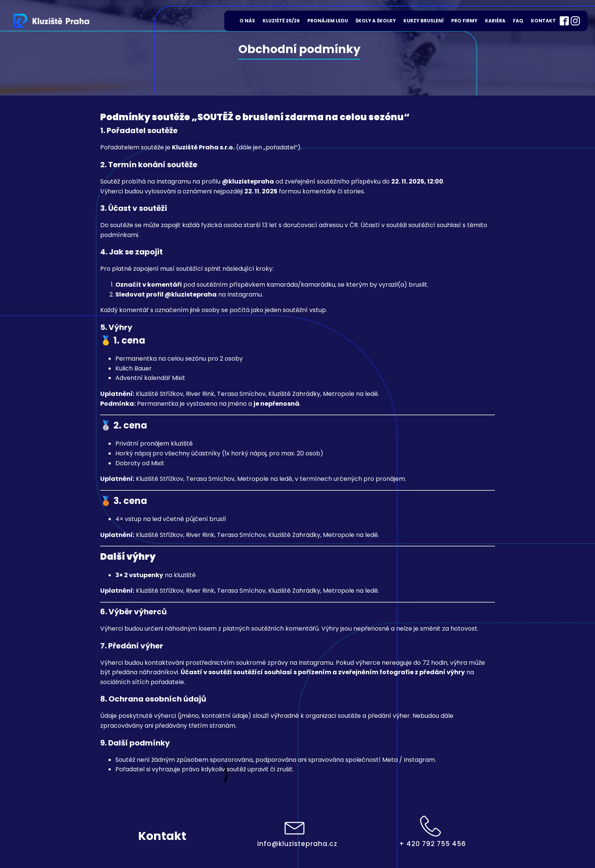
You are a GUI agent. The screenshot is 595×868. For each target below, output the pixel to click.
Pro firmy (464, 21)
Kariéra (495, 21)
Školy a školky (376, 21)
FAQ (518, 21)
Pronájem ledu (328, 21)
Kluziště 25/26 (281, 21)
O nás (247, 21)
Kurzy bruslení (423, 21)
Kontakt (543, 21)
